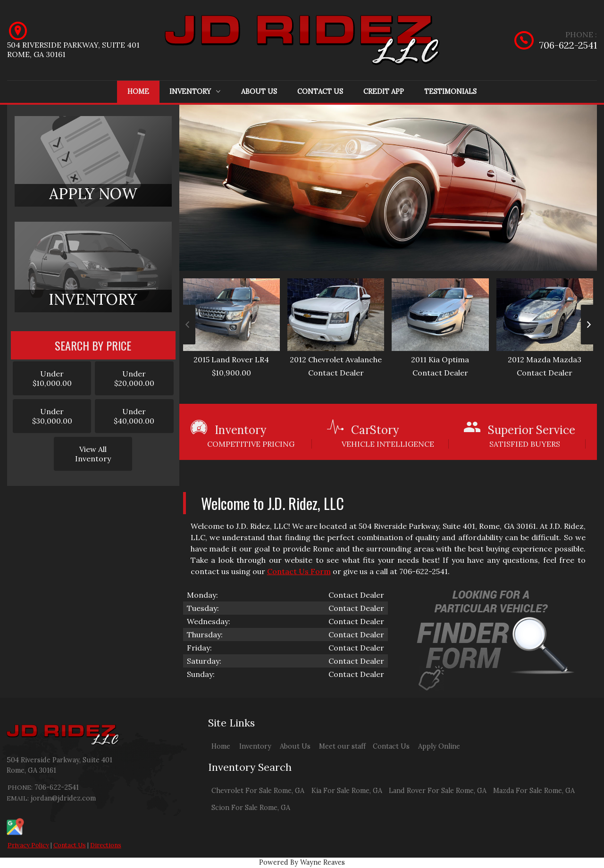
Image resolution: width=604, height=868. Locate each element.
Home (138, 92)
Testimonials (450, 92)
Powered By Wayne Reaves (302, 862)
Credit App (384, 92)
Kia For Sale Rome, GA (347, 791)
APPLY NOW (93, 194)
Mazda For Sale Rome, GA (534, 791)
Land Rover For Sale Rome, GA (438, 791)
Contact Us (320, 92)
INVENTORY (93, 299)
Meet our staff (342, 746)
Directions (106, 845)
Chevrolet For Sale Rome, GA (258, 791)
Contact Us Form (299, 571)
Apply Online (439, 746)
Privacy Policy (28, 845)
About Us (259, 92)
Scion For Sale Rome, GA (251, 808)
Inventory (195, 92)
